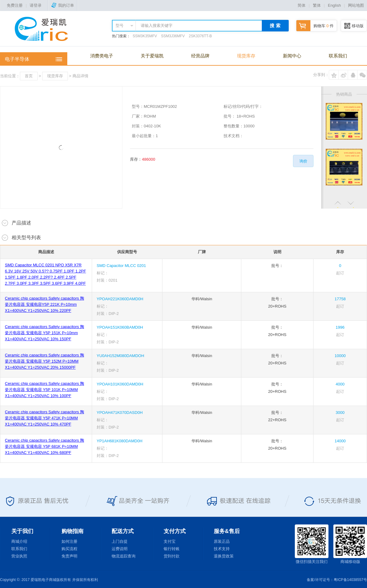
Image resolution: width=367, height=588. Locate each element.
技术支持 (222, 549)
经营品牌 (200, 56)
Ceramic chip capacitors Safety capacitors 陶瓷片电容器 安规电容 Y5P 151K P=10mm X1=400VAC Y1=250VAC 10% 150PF (44, 333)
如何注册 (69, 541)
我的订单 (63, 5)
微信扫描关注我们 (312, 544)
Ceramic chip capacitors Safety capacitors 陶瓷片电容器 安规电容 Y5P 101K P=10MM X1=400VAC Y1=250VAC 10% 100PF (44, 390)
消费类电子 (102, 56)
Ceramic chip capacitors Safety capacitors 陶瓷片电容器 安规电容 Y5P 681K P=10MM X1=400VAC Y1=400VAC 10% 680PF (44, 446)
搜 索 (275, 26)
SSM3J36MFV (173, 36)
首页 (29, 76)
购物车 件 (315, 26)
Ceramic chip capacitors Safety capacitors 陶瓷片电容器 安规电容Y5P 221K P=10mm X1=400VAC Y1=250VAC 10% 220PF (44, 304)
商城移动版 (350, 544)
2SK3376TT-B (200, 36)
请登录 (36, 5)
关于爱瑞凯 (152, 56)
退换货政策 (224, 556)
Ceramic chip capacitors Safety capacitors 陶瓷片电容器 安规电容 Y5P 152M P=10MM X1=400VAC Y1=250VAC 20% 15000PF (44, 361)
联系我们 (338, 56)
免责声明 (69, 556)
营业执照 (19, 556)
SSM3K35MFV (145, 36)
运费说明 (120, 549)
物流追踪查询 (124, 556)
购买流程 (69, 549)
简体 (302, 5)
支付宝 (170, 541)
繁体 (317, 5)
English (334, 5)
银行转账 (172, 549)
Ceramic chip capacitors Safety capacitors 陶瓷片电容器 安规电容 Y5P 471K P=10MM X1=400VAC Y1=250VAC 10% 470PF (44, 418)
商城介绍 (19, 541)
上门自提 (120, 541)
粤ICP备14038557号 (350, 580)
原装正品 (222, 541)
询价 (303, 161)
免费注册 (15, 5)
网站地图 (356, 5)
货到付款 (172, 556)
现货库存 (246, 56)
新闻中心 (292, 56)
